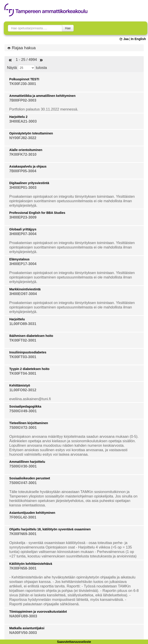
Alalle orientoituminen (26, 150)
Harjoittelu (17, 319)
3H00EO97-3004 (23, 294)
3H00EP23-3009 (23, 217)
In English (138, 39)
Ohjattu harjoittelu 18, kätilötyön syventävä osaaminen (50, 529)
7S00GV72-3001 (23, 427)
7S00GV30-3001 (23, 466)
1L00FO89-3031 (23, 324)
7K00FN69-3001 (23, 534)
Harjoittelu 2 (18, 117)
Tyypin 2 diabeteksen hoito (29, 369)
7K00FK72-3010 (23, 154)
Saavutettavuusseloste (74, 642)
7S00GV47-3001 (23, 483)
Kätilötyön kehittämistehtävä (31, 564)
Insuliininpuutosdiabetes (28, 352)
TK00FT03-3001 (23, 357)
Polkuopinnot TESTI (24, 79)
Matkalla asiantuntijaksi (27, 628)
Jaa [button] (124, 39)
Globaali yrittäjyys (23, 229)
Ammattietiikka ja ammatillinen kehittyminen (42, 96)
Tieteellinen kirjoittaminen (29, 423)
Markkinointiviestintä (25, 289)
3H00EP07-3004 (23, 234)
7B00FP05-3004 (23, 171)
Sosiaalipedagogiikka (25, 406)
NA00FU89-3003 (23, 616)
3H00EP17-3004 (23, 264)
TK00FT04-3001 (23, 373)
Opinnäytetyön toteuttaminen (31, 133)
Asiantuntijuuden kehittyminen (32, 513)
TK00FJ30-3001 (23, 84)
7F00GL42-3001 (23, 517)
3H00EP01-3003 (23, 187)
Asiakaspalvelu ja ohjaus (28, 166)
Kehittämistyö (20, 385)
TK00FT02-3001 (23, 340)
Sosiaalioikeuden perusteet (30, 478)
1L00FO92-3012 (23, 390)
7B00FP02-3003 (23, 100)
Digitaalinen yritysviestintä (29, 183)
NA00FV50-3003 (23, 633)
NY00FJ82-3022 (23, 138)
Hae (68, 28)
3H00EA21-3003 (23, 121)
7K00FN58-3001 (23, 568)
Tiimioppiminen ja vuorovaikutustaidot (38, 612)
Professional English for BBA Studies (37, 213)
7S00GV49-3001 (23, 411)
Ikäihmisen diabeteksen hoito (31, 336)
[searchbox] (35, 28)
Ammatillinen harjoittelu (27, 462)
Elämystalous (19, 259)
